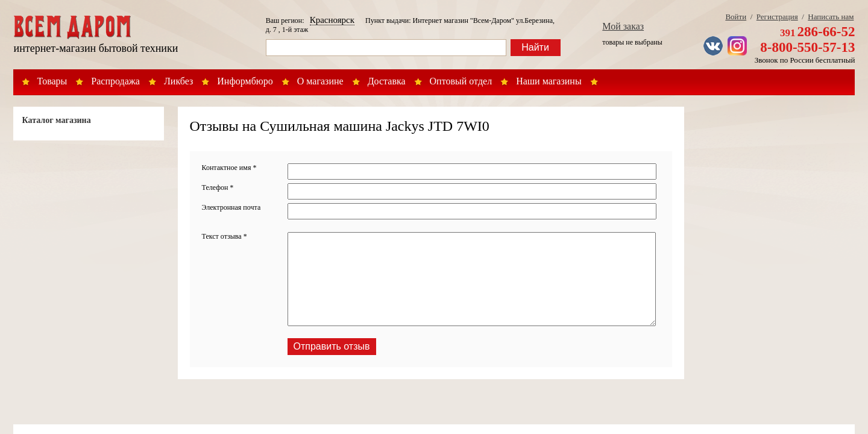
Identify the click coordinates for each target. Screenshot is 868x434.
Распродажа (115, 81)
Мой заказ (623, 26)
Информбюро (245, 81)
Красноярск (332, 20)
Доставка (387, 81)
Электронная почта (231, 207)
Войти (736, 17)
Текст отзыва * (225, 236)
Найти (535, 47)
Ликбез (178, 81)
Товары (52, 81)
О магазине (320, 81)
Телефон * (218, 187)
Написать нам (831, 17)
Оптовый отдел (461, 81)
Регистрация (777, 17)
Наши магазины (549, 81)
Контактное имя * (229, 168)
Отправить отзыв (332, 346)
